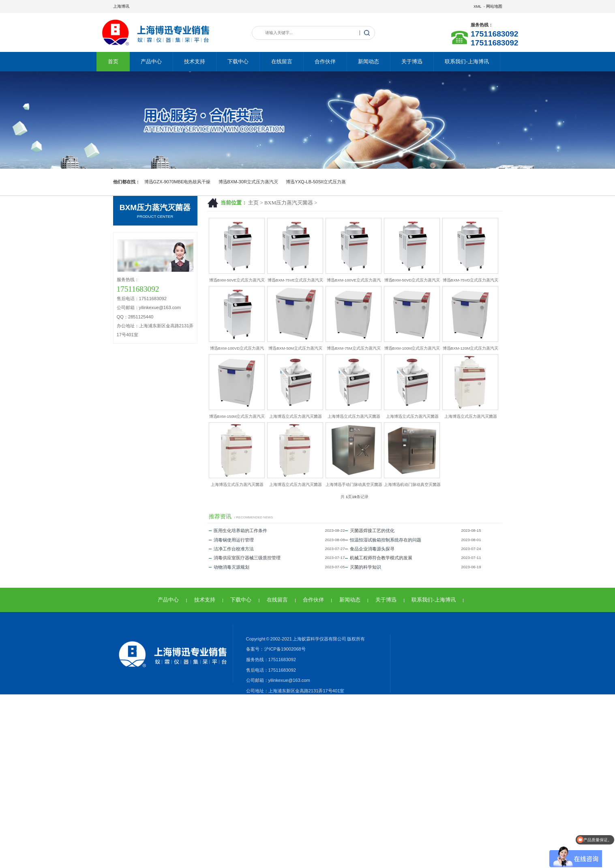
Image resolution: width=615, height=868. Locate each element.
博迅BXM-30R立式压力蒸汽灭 (249, 182)
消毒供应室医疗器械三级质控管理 (245, 558)
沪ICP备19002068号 (285, 649)
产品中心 (151, 61)
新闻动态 (369, 61)
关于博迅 (412, 61)
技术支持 (195, 61)
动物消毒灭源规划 (229, 567)
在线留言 (282, 61)
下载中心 (238, 61)
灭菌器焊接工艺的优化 (370, 531)
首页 (113, 61)
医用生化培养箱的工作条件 (238, 531)
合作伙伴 (325, 61)
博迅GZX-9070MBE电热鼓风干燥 (178, 182)
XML (477, 6)
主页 (253, 203)
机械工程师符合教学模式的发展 (379, 558)
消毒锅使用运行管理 (231, 540)
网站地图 (494, 6)
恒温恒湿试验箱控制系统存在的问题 (383, 540)
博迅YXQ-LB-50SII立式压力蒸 (316, 182)
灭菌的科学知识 (363, 567)
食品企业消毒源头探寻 (370, 549)
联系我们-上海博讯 (467, 61)
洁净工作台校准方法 (231, 549)
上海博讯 (121, 6)
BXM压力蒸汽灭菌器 (289, 203)
